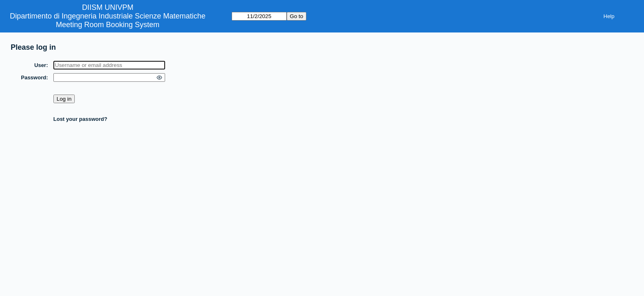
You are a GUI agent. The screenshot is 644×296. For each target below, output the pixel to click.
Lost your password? (80, 119)
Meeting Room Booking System (108, 25)
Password (33, 77)
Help (609, 16)
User (40, 65)
